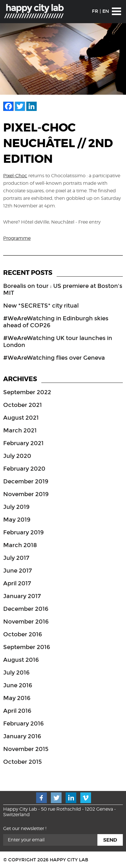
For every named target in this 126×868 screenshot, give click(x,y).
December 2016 (26, 609)
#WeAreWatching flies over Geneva (54, 358)
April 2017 (17, 583)
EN (106, 11)
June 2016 (18, 685)
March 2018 (20, 545)
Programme (17, 238)
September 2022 (27, 392)
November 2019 (26, 494)
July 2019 (16, 507)
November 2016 (26, 622)
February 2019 (23, 532)
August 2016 (21, 660)
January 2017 (22, 596)
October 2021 (23, 405)
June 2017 (17, 571)
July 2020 (17, 456)
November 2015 (26, 749)
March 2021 (20, 430)
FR (95, 11)
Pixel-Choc (15, 176)
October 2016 (23, 634)
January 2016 (22, 736)
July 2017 (16, 558)
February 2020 (24, 469)
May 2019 (17, 520)
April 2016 (17, 711)
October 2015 (23, 762)
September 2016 (27, 647)
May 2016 (17, 698)
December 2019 (26, 481)
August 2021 (21, 418)
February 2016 (23, 723)
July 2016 (16, 673)
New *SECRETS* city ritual (41, 306)
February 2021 (23, 443)
